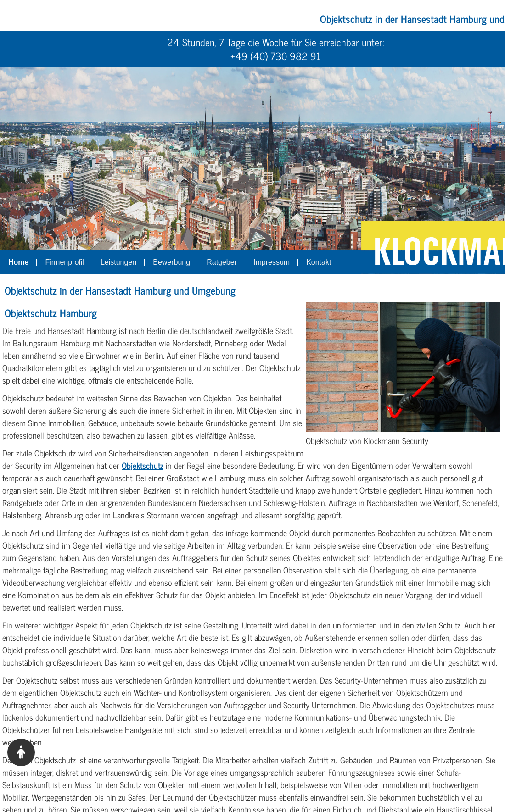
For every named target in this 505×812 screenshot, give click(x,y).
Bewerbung (171, 262)
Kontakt (319, 262)
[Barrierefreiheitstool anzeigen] (21, 752)
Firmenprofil (64, 262)
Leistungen (118, 262)
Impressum (272, 262)
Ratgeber (222, 262)
